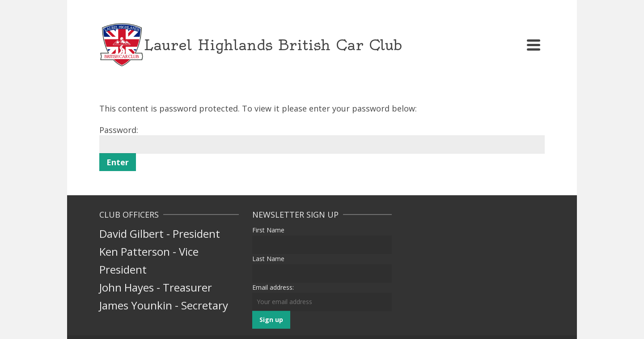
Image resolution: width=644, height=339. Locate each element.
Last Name (268, 259)
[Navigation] (534, 45)
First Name (268, 230)
